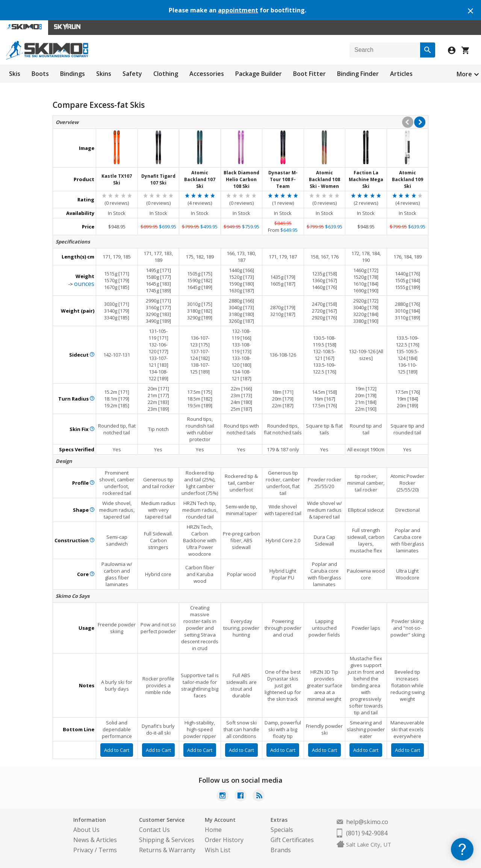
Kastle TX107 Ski (117, 179)
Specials (282, 830)
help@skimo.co (367, 822)
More (464, 74)
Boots (40, 74)
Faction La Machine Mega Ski (366, 179)
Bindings (73, 74)
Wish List (218, 850)
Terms (108, 850)
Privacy (83, 850)
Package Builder (259, 74)
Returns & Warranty (167, 850)
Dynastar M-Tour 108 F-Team (283, 179)
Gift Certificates (292, 840)
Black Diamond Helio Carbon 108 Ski (241, 179)
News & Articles (95, 840)
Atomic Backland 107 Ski (200, 179)
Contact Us (154, 830)
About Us (86, 830)
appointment (238, 10)
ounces (84, 284)
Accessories (207, 74)
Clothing (166, 74)
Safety (132, 74)
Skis (15, 74)
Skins (104, 74)
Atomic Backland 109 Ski (408, 179)
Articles (401, 74)
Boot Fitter (309, 74)
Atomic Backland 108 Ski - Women (324, 179)
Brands (281, 850)
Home (213, 830)
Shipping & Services (167, 840)
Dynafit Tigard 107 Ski (158, 179)
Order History (224, 840)
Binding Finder (358, 74)
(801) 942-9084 (367, 833)
